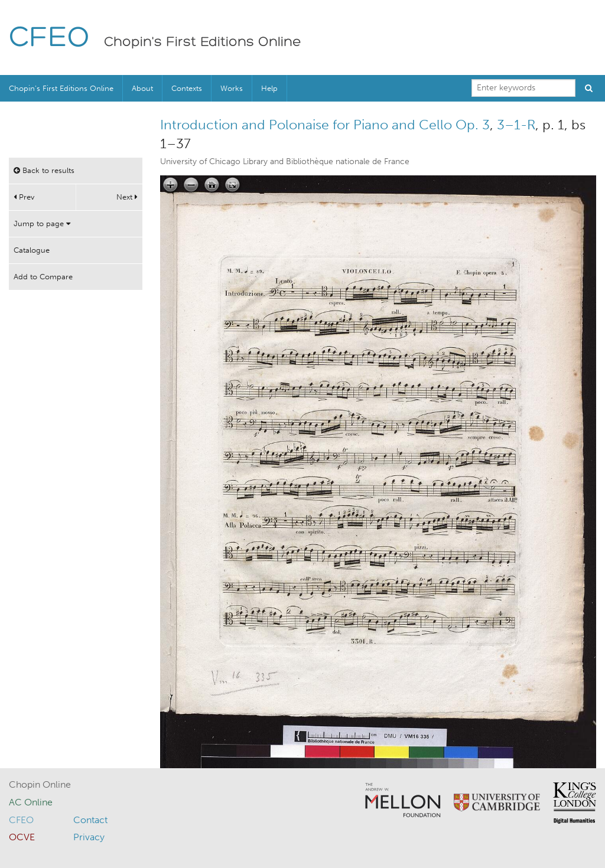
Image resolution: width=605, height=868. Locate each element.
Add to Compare (43, 277)
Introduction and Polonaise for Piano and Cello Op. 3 (325, 125)
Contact (90, 820)
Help (269, 88)
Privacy (89, 837)
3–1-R (516, 125)
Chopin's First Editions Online (203, 43)
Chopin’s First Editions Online (61, 88)
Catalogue (32, 250)
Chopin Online (40, 784)
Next (127, 197)
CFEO (49, 39)
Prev (24, 197)
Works (232, 88)
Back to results (44, 170)
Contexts (187, 88)
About (142, 88)
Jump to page (42, 223)
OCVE (22, 837)
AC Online (31, 802)
